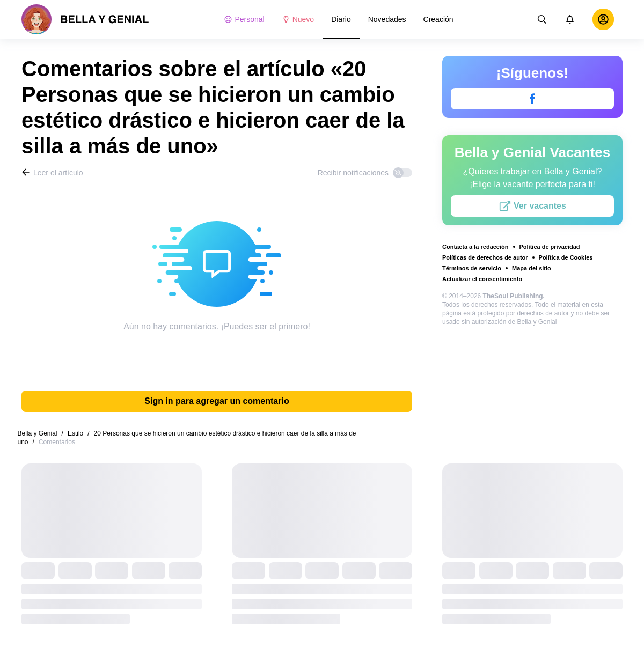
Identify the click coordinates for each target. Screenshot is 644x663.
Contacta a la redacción (475, 247)
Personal (244, 19)
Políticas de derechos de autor (485, 257)
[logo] (85, 19)
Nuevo (298, 19)
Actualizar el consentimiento (482, 279)
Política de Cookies (566, 257)
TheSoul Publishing (513, 296)
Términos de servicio (472, 268)
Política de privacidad (550, 247)
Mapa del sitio (532, 268)
